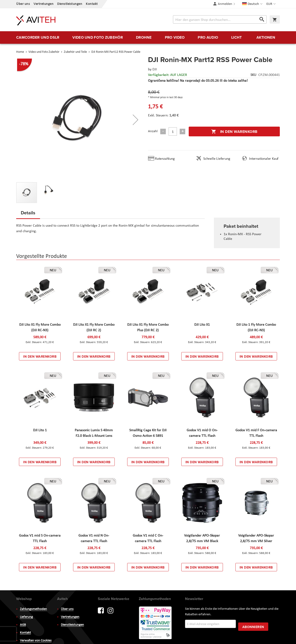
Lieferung (26, 617)
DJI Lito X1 (202, 325)
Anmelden (225, 4)
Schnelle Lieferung (217, 159)
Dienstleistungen (70, 4)
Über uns (23, 4)
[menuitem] (38, 38)
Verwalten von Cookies (36, 641)
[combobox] (220, 19)
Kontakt (92, 4)
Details (28, 213)
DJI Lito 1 (40, 430)
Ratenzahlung (165, 159)
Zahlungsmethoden (33, 609)
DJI (155, 69)
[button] (272, 4)
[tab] (28, 214)
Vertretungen (43, 4)
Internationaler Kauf (264, 159)
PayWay (156, 623)
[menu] (148, 38)
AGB (23, 625)
